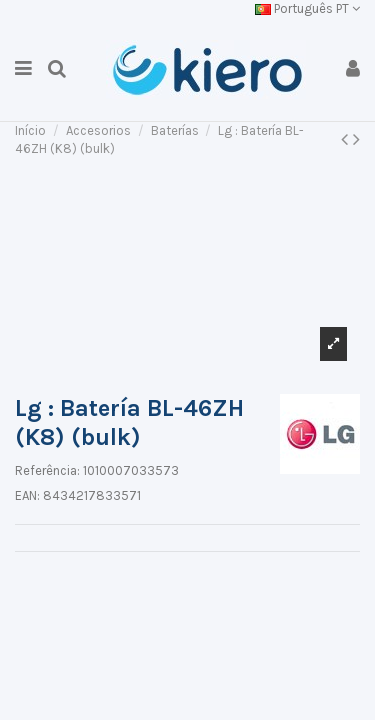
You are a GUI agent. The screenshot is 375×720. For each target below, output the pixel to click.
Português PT (307, 8)
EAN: (27, 495)
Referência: (47, 470)
